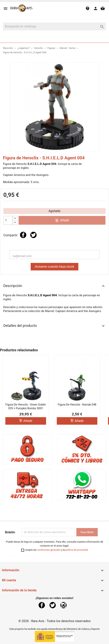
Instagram (64, 605)
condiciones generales (49, 550)
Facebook (42, 605)
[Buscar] (54, 26)
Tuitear (33, 235)
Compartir (23, 235)
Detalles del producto (54, 326)
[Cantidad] (8, 220)
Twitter (53, 605)
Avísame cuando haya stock (54, 267)
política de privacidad (77, 550)
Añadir (62, 220)
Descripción (54, 286)
